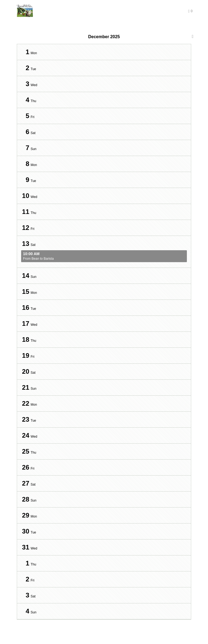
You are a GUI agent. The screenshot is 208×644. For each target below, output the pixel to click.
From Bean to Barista (104, 256)
